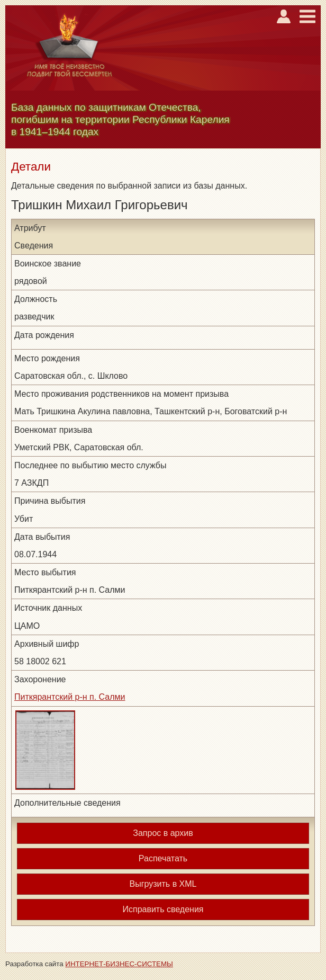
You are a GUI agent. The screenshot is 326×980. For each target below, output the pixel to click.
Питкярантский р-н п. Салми (70, 697)
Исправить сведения (163, 909)
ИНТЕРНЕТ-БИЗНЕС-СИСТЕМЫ (119, 964)
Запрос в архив (163, 833)
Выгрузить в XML (163, 884)
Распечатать (163, 858)
